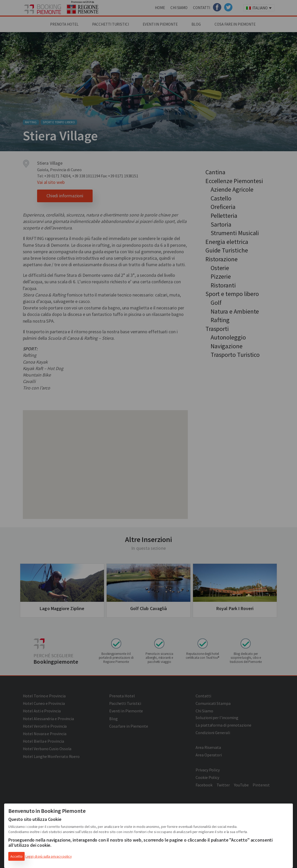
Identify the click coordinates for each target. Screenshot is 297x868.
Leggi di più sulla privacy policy (49, 856)
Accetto (16, 856)
